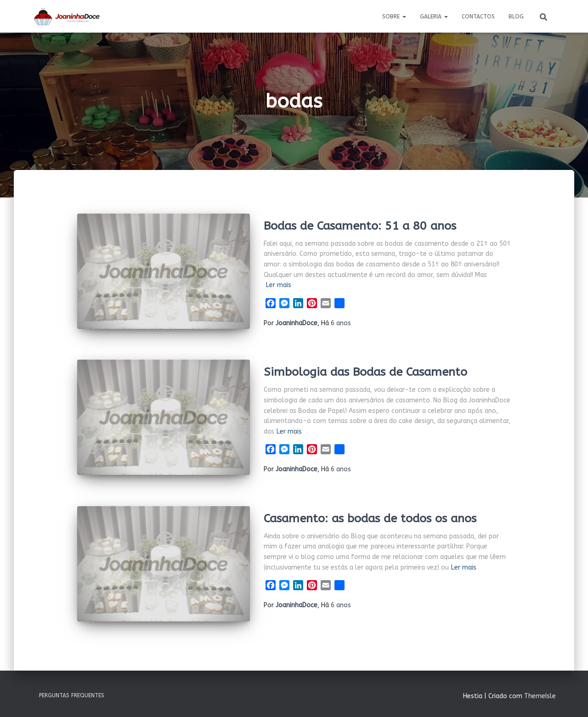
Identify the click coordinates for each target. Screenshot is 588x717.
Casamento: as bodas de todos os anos (370, 519)
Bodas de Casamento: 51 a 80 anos (360, 226)
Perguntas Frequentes (72, 695)
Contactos (478, 17)
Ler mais (279, 285)
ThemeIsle (540, 696)
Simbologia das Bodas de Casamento (365, 372)
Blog (516, 17)
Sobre (394, 17)
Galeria (434, 17)
